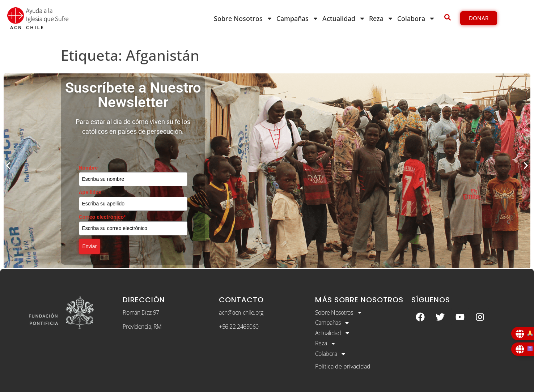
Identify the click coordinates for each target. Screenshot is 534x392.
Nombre (88, 168)
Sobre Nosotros (243, 18)
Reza (381, 18)
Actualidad (344, 18)
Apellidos (90, 192)
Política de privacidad (343, 366)
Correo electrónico (102, 217)
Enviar (90, 246)
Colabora (416, 18)
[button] (8, 165)
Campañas (298, 18)
